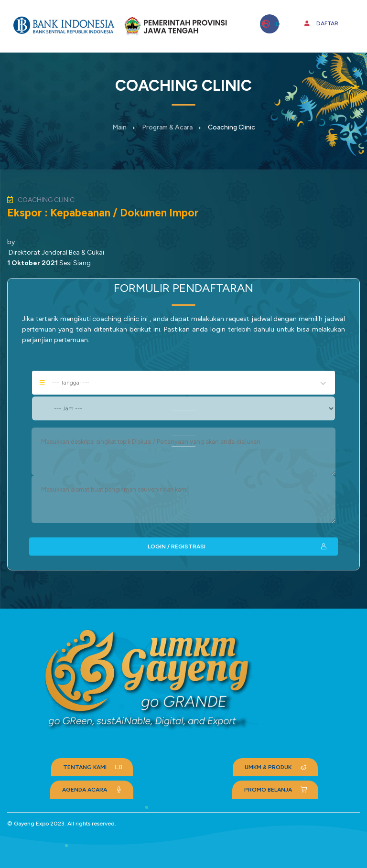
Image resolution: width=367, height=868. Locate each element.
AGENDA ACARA (93, 790)
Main (119, 127)
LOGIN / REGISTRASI (238, 547)
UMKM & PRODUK (276, 767)
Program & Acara (167, 127)
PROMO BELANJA (276, 790)
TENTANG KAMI (93, 767)
